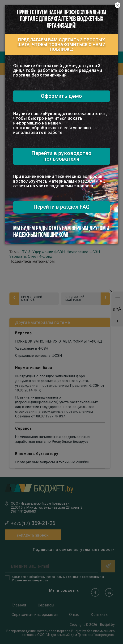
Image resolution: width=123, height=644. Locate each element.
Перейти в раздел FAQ (62, 207)
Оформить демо (61, 96)
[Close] (118, 5)
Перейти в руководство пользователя (61, 156)
